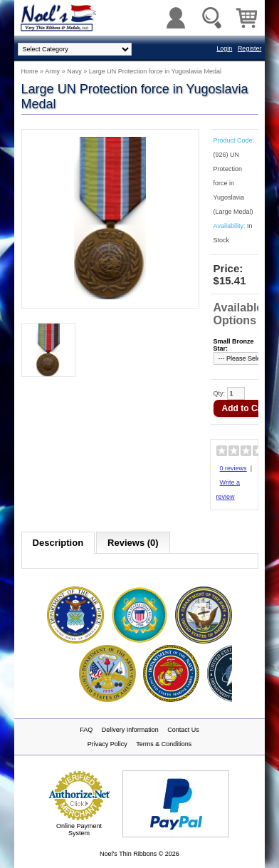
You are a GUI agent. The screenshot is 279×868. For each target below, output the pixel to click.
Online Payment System (79, 830)
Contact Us (183, 730)
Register (250, 48)
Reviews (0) (133, 543)
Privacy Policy (107, 744)
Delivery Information (130, 730)
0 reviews (233, 468)
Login (224, 48)
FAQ (86, 730)
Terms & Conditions (164, 744)
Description (58, 543)
